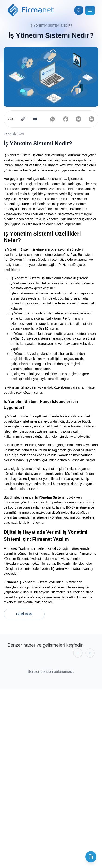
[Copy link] (23, 119)
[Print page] (35, 119)
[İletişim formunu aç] (91, 857)
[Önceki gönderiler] (78, 653)
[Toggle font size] (10, 119)
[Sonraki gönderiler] (90, 653)
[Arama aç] (79, 10)
